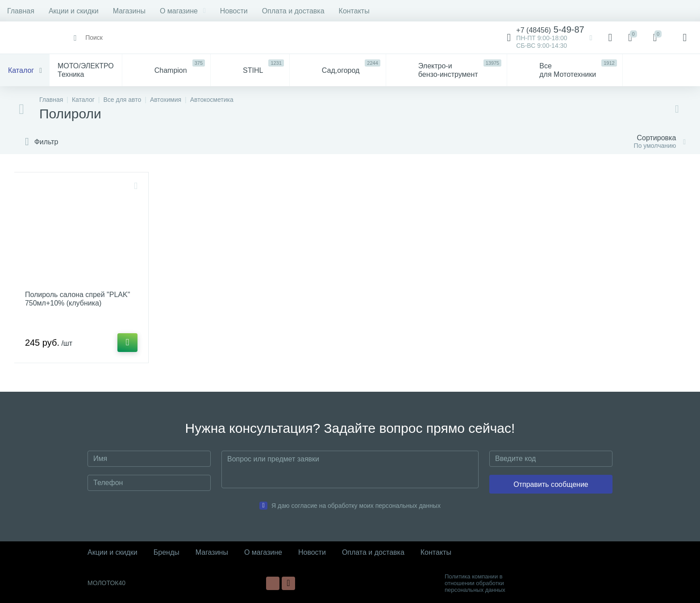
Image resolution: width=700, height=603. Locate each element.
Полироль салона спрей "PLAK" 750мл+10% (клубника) (78, 299)
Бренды (167, 552)
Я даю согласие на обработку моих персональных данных (356, 506)
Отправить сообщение (551, 484)
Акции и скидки (74, 11)
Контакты (354, 11)
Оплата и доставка (293, 11)
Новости (234, 11)
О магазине (183, 11)
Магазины (129, 11)
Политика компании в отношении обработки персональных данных (475, 583)
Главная (21, 11)
